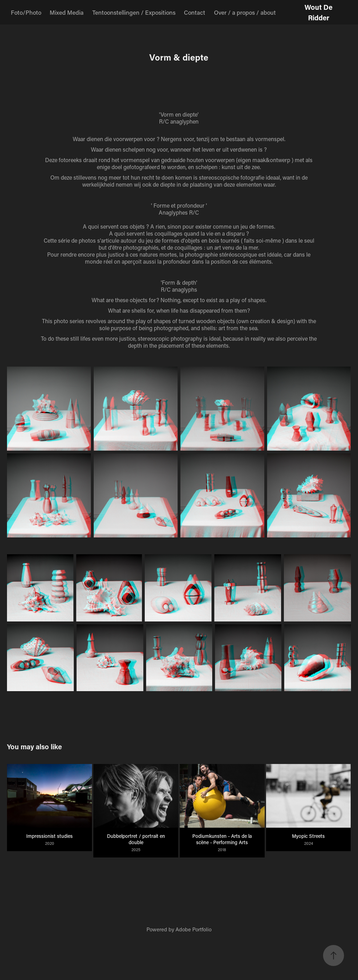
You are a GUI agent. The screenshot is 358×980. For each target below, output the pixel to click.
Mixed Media (67, 12)
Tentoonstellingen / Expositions (134, 12)
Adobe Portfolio (194, 929)
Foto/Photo (26, 12)
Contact (195, 12)
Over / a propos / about (245, 12)
